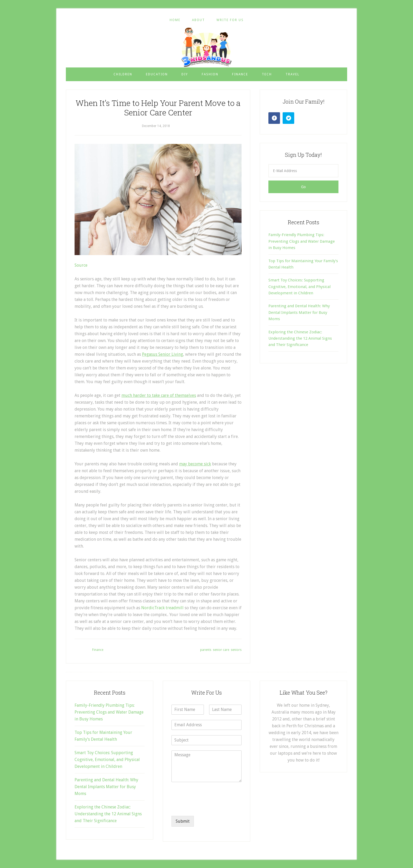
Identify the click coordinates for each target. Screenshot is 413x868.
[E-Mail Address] (303, 171)
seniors (236, 650)
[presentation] (212, 807)
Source (81, 265)
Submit (183, 821)
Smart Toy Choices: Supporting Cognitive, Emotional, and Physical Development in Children (299, 287)
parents (206, 650)
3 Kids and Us (206, 47)
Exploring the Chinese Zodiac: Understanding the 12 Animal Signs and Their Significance (300, 338)
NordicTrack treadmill (162, 608)
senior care (221, 650)
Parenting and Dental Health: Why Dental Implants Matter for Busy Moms (299, 312)
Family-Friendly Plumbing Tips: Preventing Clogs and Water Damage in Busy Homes (302, 241)
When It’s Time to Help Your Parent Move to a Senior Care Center (158, 108)
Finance (98, 650)
